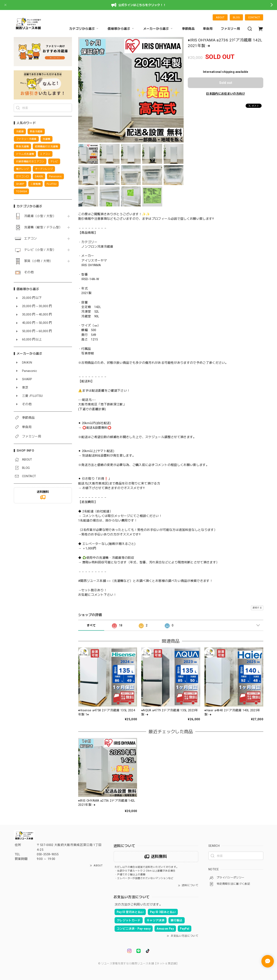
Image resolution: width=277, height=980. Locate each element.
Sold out (226, 83)
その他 (29, 272)
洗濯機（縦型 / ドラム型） (43, 227)
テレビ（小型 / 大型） (40, 250)
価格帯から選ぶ (121, 29)
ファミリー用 (230, 29)
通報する (257, 608)
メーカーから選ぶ (158, 29)
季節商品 (188, 29)
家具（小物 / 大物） (38, 261)
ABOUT (220, 17)
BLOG (236, 17)
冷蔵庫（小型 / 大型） (40, 216)
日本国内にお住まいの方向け (225, 94)
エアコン (30, 239)
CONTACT (254, 17)
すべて (91, 625)
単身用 (208, 29)
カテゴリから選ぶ (84, 29)
